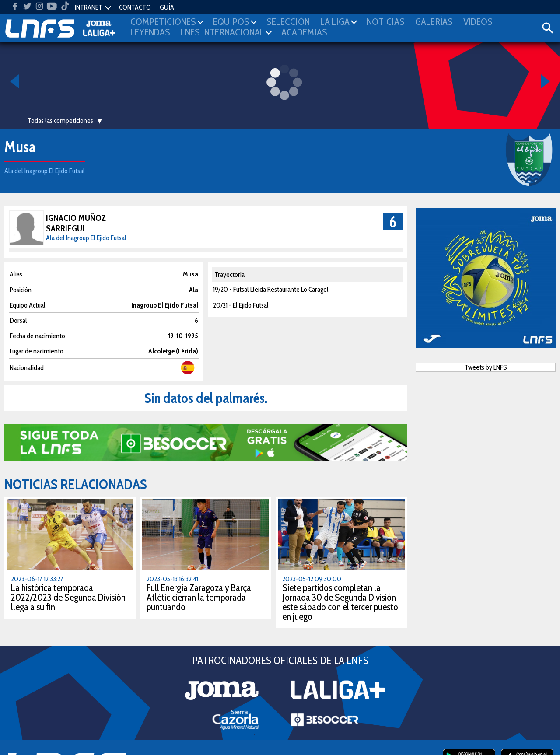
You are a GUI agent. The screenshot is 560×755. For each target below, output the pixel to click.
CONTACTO (135, 7)
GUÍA (167, 7)
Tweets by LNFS (486, 367)
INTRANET (89, 7)
